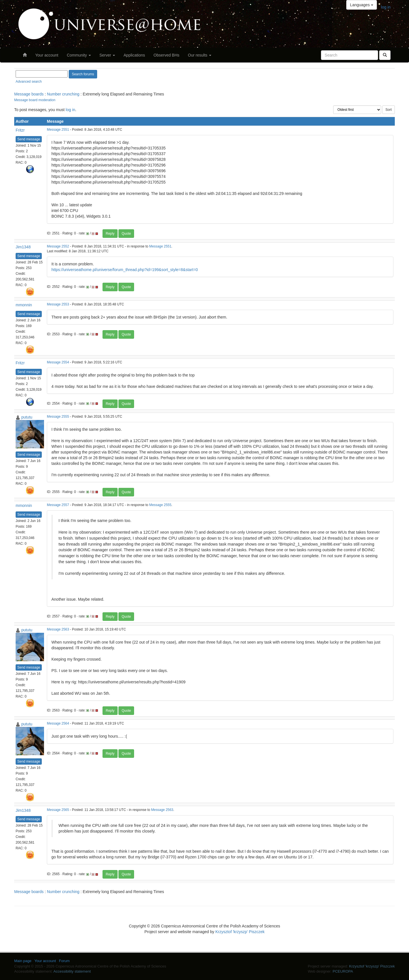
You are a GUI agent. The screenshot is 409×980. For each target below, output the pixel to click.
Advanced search (29, 82)
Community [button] (79, 55)
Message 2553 (58, 304)
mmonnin (24, 305)
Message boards (29, 94)
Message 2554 (58, 362)
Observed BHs (167, 55)
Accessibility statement (72, 971)
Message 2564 (58, 723)
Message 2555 (58, 417)
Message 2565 (58, 810)
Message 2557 (58, 505)
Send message (29, 139)
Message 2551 (58, 130)
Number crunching (63, 94)
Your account (47, 55)
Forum (64, 961)
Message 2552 (58, 246)
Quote (126, 234)
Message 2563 (58, 629)
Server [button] (107, 55)
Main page (23, 961)
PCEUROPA (343, 971)
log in (386, 7)
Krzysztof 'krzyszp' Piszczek (240, 932)
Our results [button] (200, 55)
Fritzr (20, 130)
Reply (110, 234)
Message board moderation (35, 100)
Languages (361, 5)
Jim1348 (23, 247)
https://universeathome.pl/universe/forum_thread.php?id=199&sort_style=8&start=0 (125, 270)
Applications (134, 55)
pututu (27, 417)
